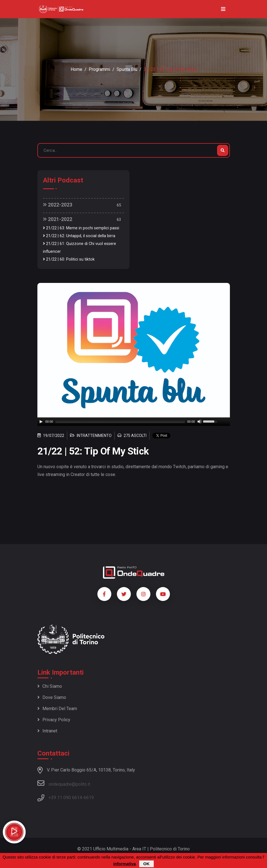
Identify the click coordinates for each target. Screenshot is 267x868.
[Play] (41, 422)
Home (76, 69)
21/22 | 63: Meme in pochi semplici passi (81, 228)
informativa (125, 864)
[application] (134, 422)
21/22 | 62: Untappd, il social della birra (79, 236)
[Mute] (199, 422)
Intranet (47, 731)
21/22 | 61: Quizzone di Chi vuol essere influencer (80, 248)
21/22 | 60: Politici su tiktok (69, 259)
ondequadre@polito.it (64, 783)
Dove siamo (52, 697)
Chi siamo (50, 686)
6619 (89, 798)
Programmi (99, 69)
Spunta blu (127, 69)
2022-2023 (58, 205)
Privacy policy (54, 720)
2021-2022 (58, 219)
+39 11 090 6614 (65, 798)
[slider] (120, 422)
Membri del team (57, 709)
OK (147, 864)
